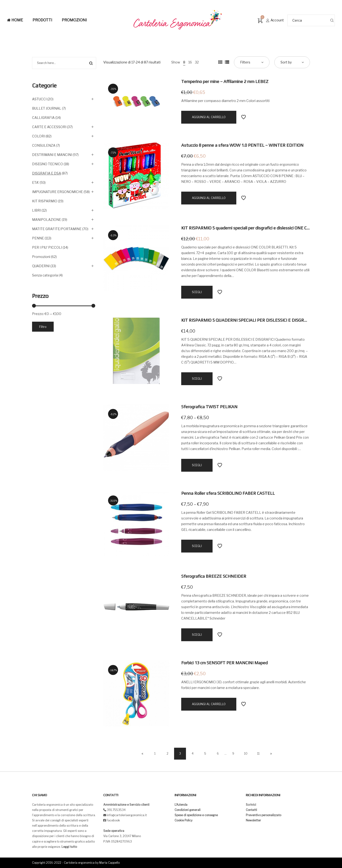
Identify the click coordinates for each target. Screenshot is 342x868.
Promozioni (41, 257)
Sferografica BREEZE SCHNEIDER (214, 576)
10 (246, 754)
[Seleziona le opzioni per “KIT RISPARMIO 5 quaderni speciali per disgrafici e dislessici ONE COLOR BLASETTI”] (197, 292)
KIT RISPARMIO (45, 201)
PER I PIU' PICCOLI (47, 247)
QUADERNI (41, 266)
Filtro (43, 327)
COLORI (38, 136)
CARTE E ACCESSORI (49, 127)
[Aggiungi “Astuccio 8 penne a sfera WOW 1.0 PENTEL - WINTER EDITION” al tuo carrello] (209, 198)
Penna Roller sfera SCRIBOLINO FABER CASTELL (228, 493)
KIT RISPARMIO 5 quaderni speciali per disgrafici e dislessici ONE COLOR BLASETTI (260, 228)
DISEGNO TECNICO (47, 164)
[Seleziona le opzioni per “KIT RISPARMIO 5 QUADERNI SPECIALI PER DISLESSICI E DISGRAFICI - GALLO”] (197, 379)
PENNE (38, 238)
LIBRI (36, 210)
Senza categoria (45, 275)
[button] (8, 7)
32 (197, 62)
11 (258, 754)
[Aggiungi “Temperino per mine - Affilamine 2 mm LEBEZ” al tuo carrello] (209, 117)
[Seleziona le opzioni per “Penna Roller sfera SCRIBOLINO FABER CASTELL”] (197, 546)
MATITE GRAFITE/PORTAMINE (57, 229)
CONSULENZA (44, 145)
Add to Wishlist (243, 117)
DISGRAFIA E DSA (47, 173)
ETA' (36, 182)
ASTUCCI (39, 99)
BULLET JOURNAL (47, 108)
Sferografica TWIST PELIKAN (209, 407)
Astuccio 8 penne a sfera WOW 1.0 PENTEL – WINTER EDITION (242, 145)
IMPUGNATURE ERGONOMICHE (57, 192)
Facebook (113, 820)
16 (190, 62)
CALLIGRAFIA (43, 118)
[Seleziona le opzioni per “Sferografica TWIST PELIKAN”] (197, 465)
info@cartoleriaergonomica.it (126, 815)
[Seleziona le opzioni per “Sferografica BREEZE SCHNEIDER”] (197, 635)
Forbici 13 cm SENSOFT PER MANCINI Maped (224, 663)
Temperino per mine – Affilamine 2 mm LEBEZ (225, 81)
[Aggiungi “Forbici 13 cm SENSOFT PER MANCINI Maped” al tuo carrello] (209, 704)
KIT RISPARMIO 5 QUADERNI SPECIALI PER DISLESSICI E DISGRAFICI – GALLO (256, 320)
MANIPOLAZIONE (47, 220)
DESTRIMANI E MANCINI (52, 155)
